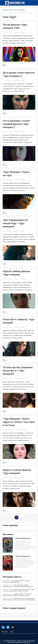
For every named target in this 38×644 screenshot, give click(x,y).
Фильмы (23, 32)
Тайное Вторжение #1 (23, 556)
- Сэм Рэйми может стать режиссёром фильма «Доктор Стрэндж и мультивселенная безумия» (19, 599)
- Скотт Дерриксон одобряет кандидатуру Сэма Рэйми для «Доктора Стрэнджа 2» (18, 586)
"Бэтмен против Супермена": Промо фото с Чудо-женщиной (18, 371)
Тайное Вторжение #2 (23, 538)
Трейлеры (23, 279)
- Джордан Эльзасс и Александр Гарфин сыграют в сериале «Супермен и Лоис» (17, 595)
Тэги (12, 632)
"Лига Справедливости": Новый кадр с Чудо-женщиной (16, 223)
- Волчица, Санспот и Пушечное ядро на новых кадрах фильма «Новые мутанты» (18, 590)
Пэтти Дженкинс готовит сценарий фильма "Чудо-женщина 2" (16, 124)
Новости (17, 32)
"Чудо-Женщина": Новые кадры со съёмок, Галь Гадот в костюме (19, 422)
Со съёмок (23, 430)
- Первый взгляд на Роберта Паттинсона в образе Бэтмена (16, 581)
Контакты (5, 632)
